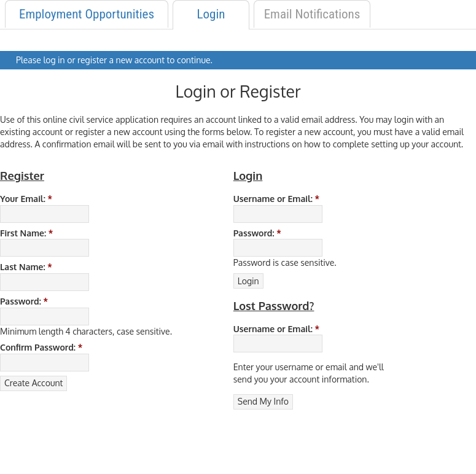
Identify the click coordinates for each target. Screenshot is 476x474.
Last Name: (26, 267)
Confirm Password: (41, 347)
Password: (24, 301)
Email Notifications (312, 14)
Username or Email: (276, 199)
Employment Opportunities (87, 14)
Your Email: (26, 199)
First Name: (26, 233)
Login (211, 14)
